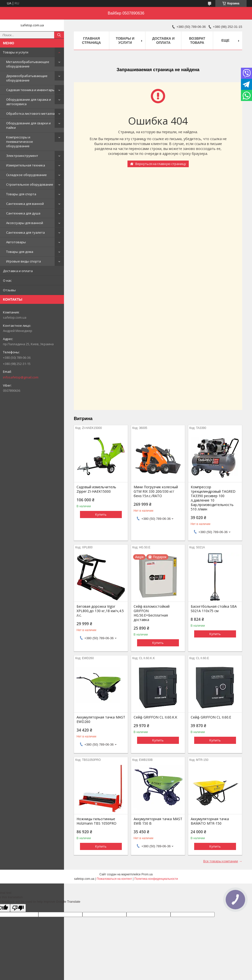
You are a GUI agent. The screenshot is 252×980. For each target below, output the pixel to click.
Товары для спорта (21, 194)
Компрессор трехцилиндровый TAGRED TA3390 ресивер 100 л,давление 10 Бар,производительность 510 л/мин (213, 498)
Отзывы (9, 290)
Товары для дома (20, 252)
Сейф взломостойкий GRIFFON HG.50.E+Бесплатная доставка (152, 613)
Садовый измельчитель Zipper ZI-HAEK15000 (96, 489)
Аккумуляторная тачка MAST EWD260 (101, 719)
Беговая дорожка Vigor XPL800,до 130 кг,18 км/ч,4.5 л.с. (100, 611)
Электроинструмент (22, 156)
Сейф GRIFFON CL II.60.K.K (155, 717)
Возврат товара (197, 41)
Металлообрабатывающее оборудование (28, 64)
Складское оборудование (26, 175)
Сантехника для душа (23, 213)
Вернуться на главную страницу (161, 164)
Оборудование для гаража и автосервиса (29, 102)
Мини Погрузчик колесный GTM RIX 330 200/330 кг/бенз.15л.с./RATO (156, 491)
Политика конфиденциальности (156, 879)
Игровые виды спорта (24, 261)
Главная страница (91, 41)
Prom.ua (147, 874)
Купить (101, 514)
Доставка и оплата (18, 271)
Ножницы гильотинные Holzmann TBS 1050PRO (96, 821)
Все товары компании (221, 861)
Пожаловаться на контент (114, 879)
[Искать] (59, 35)
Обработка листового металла (30, 114)
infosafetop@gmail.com (21, 377)
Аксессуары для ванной (25, 223)
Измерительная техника (26, 165)
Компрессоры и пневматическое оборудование (20, 142)
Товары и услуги (16, 52)
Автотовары (16, 242)
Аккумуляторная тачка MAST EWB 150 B (158, 821)
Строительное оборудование (30, 184)
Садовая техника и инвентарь (30, 90)
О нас (7, 280)
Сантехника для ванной (25, 204)
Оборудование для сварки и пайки (28, 125)
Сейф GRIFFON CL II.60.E (211, 717)
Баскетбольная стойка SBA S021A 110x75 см (214, 609)
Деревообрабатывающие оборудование (27, 78)
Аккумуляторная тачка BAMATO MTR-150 (210, 821)
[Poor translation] (18, 908)
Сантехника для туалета (25, 232)
